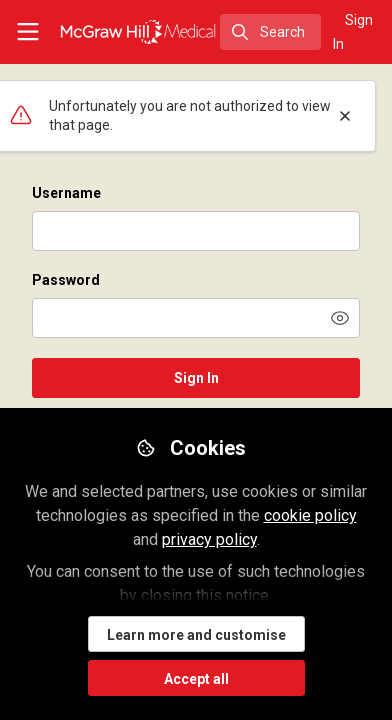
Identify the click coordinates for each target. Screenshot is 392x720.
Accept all (196, 679)
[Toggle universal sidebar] (28, 32)
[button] (340, 318)
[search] (270, 32)
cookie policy (310, 515)
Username (66, 193)
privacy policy (209, 539)
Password (66, 280)
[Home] (138, 32)
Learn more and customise (196, 635)
